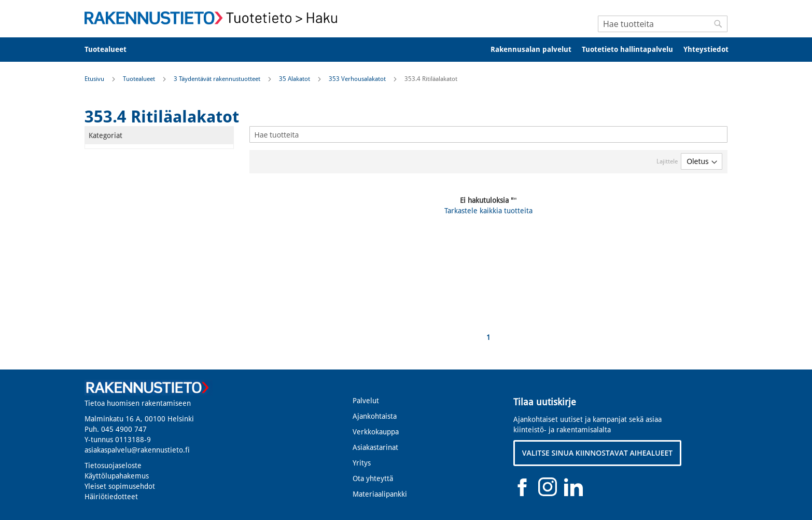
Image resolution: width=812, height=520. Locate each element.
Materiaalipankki (380, 494)
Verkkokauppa (376, 432)
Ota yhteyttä (373, 478)
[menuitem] (112, 50)
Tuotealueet (140, 79)
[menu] (406, 50)
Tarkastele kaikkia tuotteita (488, 211)
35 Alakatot (295, 79)
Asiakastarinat (375, 447)
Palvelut (366, 401)
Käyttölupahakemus (117, 476)
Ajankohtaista (375, 416)
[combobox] (663, 24)
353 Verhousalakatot (358, 79)
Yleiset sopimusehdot (120, 486)
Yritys (362, 463)
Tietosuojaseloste (113, 466)
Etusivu (95, 79)
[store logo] (214, 18)
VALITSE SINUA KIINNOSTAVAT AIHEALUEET (598, 453)
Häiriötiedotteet (111, 497)
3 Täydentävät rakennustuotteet (218, 79)
